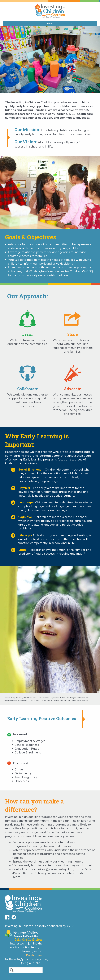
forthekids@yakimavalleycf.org (53, 869)
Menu (50, 24)
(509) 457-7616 (32, 963)
